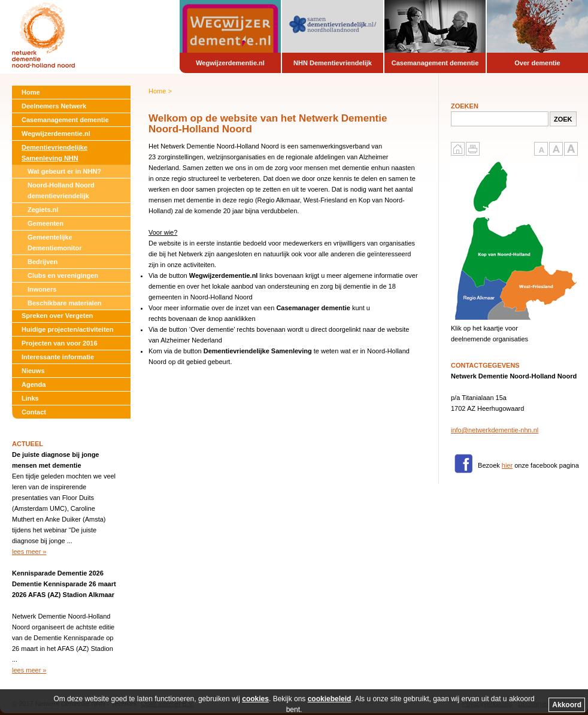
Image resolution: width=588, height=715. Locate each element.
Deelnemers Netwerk (54, 106)
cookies (255, 699)
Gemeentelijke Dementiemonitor (54, 243)
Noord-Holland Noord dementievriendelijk (61, 190)
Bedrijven (43, 262)
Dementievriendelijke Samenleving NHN (54, 153)
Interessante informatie (58, 357)
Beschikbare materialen (65, 303)
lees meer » (29, 552)
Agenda (34, 384)
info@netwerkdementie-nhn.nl (495, 430)
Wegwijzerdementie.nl (56, 134)
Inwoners (42, 289)
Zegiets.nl (43, 210)
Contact (34, 412)
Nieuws (33, 371)
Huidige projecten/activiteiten (67, 329)
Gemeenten (46, 223)
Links (30, 398)
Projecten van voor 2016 (60, 343)
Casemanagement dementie (65, 120)
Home (31, 92)
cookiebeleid (330, 699)
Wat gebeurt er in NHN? (64, 171)
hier (507, 465)
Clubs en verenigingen (63, 275)
